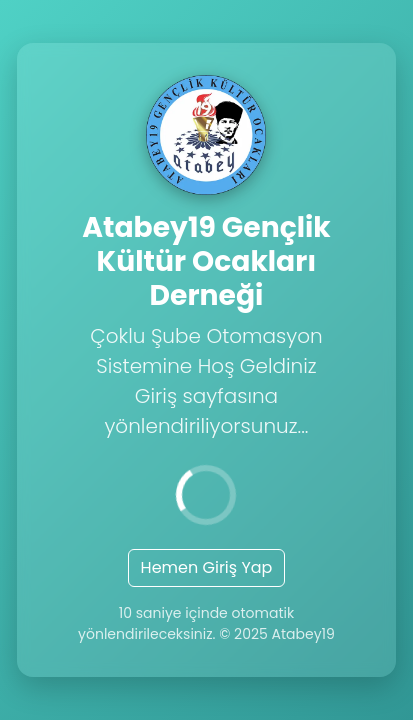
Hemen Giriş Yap (207, 567)
